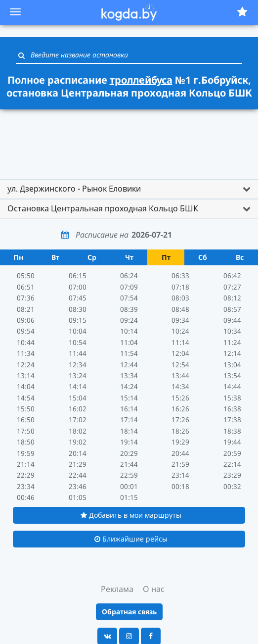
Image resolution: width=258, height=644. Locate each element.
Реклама (117, 589)
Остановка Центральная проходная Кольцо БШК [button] (103, 208)
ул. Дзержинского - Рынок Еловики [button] (74, 189)
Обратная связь (129, 612)
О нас (154, 589)
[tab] (129, 189)
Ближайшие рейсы (131, 539)
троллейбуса (141, 80)
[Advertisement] (129, 140)
